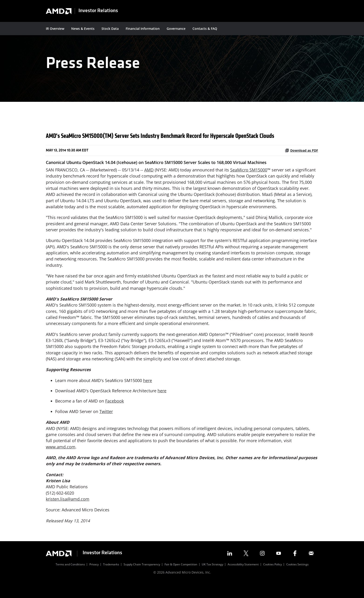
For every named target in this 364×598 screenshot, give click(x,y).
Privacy (94, 579)
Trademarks (111, 579)
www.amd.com (61, 460)
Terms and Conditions (70, 579)
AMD (149, 177)
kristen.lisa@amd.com (68, 513)
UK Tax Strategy (212, 579)
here (148, 392)
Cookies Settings (297, 579)
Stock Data (110, 29)
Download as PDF (302, 158)
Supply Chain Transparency (142, 579)
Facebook (115, 413)
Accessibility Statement (243, 579)
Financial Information (143, 29)
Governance (176, 29)
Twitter (106, 424)
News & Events (83, 29)
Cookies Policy (273, 579)
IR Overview (55, 29)
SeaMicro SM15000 (249, 177)
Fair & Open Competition (181, 579)
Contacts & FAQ (205, 29)
